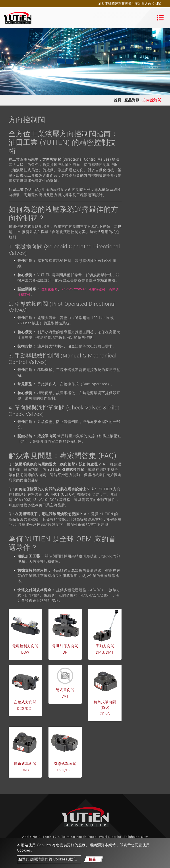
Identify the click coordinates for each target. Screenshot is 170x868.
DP (65, 652)
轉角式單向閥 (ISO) (105, 705)
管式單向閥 (65, 690)
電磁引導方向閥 (65, 646)
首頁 (118, 100)
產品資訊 (132, 100)
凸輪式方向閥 (25, 702)
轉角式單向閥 (25, 764)
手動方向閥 (105, 646)
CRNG (105, 714)
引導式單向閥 (65, 764)
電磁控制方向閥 (25, 646)
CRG (25, 770)
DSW (25, 652)
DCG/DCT (25, 709)
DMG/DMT (105, 652)
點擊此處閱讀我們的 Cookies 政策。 (49, 859)
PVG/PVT (65, 770)
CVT (65, 696)
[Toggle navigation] (160, 18)
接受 (92, 859)
